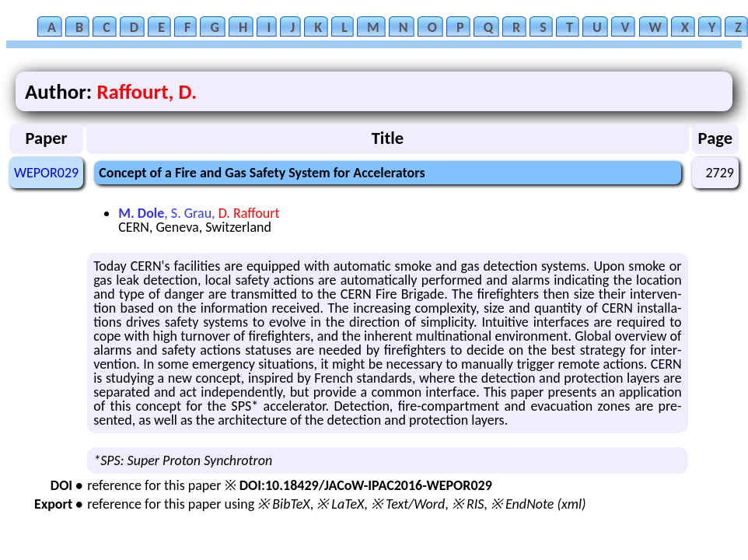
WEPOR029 (46, 173)
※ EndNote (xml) (538, 504)
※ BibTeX (283, 504)
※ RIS (468, 504)
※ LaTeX (340, 504)
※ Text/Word (408, 504)
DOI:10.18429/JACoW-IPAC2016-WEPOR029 (366, 485)
